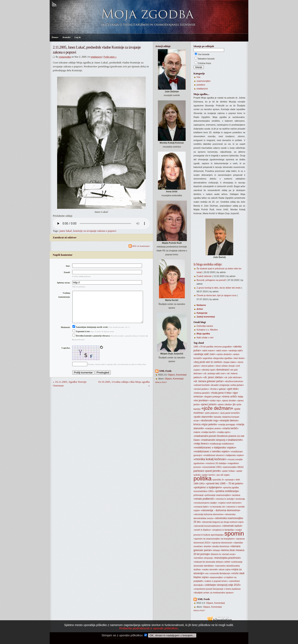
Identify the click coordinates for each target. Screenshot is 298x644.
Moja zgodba (203, 334)
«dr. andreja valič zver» (215, 373)
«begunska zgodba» (223, 358)
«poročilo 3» (218, 480)
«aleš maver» (208, 351)
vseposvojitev (216, 577)
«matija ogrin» (224, 432)
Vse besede (204, 54)
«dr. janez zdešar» (213, 377)
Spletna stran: (64, 283)
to (220, 554)
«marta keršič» (230, 428)
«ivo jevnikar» (201, 400)
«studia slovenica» (221, 546)
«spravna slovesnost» (222, 543)
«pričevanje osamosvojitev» (218, 495)
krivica (197, 424)
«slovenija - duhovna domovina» (221, 510)
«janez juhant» (209, 404)
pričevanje (199, 495)
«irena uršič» (230, 396)
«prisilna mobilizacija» (227, 491)
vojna (228, 569)
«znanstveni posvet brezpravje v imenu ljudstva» (217, 589)
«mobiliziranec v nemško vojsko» (212, 452)
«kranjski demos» (229, 421)
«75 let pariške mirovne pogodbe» (216, 347)
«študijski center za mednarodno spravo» (214, 593)
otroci (240, 467)
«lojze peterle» (209, 424)
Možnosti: (66, 334)
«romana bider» (201, 507)
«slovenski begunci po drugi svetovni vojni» (223, 522)
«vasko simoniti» (210, 569)
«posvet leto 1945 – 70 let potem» (225, 484)
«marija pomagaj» (227, 424)
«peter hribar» (228, 471)
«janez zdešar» (225, 404)
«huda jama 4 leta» (221, 393)
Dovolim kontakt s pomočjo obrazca (91, 342)
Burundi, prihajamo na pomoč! (211, 280)
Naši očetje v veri (205, 337)
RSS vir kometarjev (139, 246)
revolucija (240, 499)
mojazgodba (65, 57)
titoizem (215, 554)
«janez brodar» (229, 400)
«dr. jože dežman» (233, 377)
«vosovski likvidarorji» (220, 573)
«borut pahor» (208, 366)
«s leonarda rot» (218, 507)
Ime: (68, 266)
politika (202, 478)
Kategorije (202, 313)
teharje (217, 550)
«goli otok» (233, 389)
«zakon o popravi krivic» (216, 581)
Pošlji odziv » (110, 57)
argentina (208, 358)
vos (207, 573)
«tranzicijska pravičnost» (227, 558)
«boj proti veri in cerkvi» (208, 362)
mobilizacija (215, 444)
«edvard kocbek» (202, 385)
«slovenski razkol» (232, 526)
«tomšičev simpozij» (203, 558)
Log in (78, 37)
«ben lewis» (239, 358)
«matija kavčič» (208, 432)
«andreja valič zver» (205, 354)
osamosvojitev (204, 81)
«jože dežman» (217, 408)
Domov (55, 37)
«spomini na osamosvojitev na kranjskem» (214, 539)
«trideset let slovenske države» (209, 562)
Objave (171, 375)
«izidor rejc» (215, 400)
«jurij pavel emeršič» (230, 413)
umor (227, 562)
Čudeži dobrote (204, 276)
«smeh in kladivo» (202, 530)
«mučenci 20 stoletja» (216, 463)
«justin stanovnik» (203, 417)
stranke (207, 546)
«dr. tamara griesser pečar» (209, 381)
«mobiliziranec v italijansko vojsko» (215, 447)
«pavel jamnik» (213, 471)
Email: (67, 272)
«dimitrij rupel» (208, 370)
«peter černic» (209, 475)
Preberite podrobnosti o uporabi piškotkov (148, 634)
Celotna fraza (204, 63)
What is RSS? (161, 382)
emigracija (224, 385)
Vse (198, 77)
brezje (232, 366)
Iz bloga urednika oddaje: (208, 264)
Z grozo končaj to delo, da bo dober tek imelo (219, 288)
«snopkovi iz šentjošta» (223, 530)
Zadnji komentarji (206, 317)
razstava (236, 495)
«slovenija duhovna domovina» (209, 514)
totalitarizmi (96, 57)
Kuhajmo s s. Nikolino (207, 330)
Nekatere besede (206, 59)
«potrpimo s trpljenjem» (208, 487)
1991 (196, 347)
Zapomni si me (81, 338)
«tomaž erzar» (229, 554)
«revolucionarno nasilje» (205, 503)
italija (240, 397)
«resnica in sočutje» (225, 499)
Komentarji (181, 375)
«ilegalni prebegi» (213, 397)
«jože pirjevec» (212, 413)
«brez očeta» (222, 366)
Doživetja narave (205, 326)
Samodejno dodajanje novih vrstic (90, 334)
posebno (201, 85)
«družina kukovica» (234, 381)
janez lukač (66, 231)
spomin (234, 533)
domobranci (223, 370)
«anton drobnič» (224, 354)
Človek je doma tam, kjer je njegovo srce (216, 295)
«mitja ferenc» (201, 444)
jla (234, 404)
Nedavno (201, 305)
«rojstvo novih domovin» (230, 503)
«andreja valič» (236, 351)
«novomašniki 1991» (212, 467)
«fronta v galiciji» (218, 389)
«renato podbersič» (204, 499)
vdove (221, 569)
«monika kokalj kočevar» (210, 459)
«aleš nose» (222, 351)
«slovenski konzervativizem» (207, 526)
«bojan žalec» (230, 362)
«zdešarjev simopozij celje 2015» (222, 585)
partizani (199, 471)
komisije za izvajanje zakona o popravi (95, 231)
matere (197, 432)
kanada (217, 417)
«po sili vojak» (223, 475)
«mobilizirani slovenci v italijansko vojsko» (223, 455)
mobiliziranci (228, 444)
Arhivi (200, 309)
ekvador (215, 385)
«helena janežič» (202, 393)
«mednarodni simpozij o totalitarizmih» (222, 440)
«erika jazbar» (237, 385)
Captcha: (66, 355)
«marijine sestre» (213, 428)
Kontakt (67, 37)
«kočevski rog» (210, 420)
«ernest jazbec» (201, 389)
